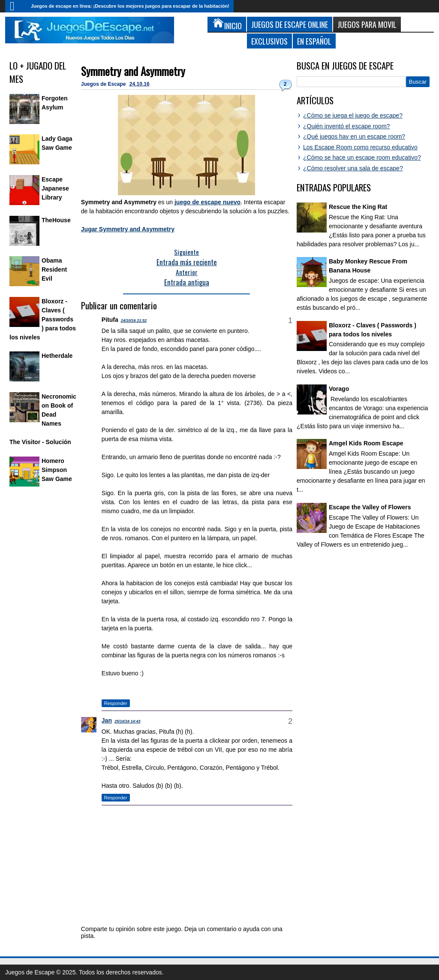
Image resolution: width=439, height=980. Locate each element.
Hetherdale (57, 356)
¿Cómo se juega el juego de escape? (353, 115)
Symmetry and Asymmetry (133, 71)
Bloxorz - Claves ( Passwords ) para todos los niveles (43, 319)
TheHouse (56, 220)
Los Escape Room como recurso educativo (360, 147)
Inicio (16, 6)
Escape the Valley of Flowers (370, 507)
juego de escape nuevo (207, 202)
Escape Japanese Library (55, 188)
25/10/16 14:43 (128, 721)
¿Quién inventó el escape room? (346, 126)
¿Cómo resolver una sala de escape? (353, 168)
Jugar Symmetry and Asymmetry (128, 229)
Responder (116, 703)
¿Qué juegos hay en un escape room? (354, 136)
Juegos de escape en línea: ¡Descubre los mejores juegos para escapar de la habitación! (130, 6)
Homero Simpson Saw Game (57, 470)
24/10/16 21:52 (134, 321)
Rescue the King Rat (358, 207)
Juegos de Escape (104, 84)
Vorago (339, 389)
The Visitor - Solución (40, 442)
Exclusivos (269, 41)
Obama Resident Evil (54, 269)
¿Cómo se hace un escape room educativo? (362, 157)
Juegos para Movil (367, 24)
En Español (314, 41)
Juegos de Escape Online (290, 24)
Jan (107, 720)
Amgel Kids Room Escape (366, 443)
